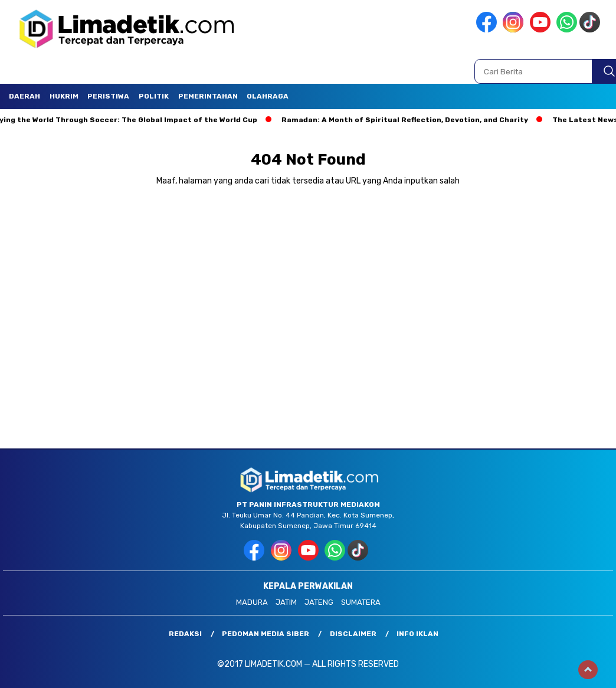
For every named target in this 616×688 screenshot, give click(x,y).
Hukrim (64, 96)
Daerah (24, 96)
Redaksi (185, 634)
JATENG (319, 602)
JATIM (286, 602)
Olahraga (268, 96)
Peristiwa (108, 96)
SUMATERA (361, 602)
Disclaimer (353, 634)
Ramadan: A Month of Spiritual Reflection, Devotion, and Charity (407, 120)
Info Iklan (417, 634)
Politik (154, 96)
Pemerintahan (208, 96)
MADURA (252, 602)
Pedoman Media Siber (266, 634)
